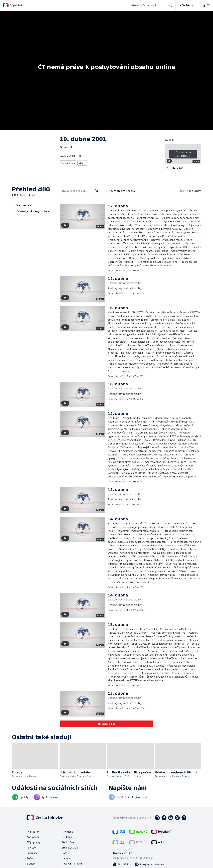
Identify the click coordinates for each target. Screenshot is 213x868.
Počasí (30, 858)
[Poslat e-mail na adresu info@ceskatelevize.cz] (150, 864)
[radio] (32, 205)
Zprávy (82, 162)
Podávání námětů (72, 864)
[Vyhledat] (97, 191)
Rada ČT (66, 853)
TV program (33, 832)
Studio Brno (68, 842)
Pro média (68, 832)
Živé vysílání (33, 837)
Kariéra (66, 858)
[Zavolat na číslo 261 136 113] (122, 864)
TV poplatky (33, 842)
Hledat (170, 7)
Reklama (67, 837)
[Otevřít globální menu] (205, 5)
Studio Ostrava (70, 848)
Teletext (31, 848)
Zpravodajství (68, 162)
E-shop (31, 864)
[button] (183, 155)
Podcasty (32, 853)
